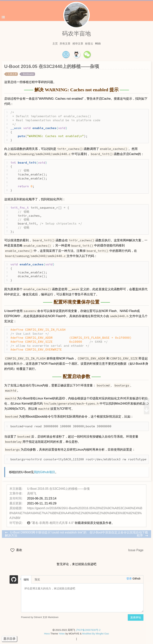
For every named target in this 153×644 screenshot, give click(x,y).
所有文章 (65, 44)
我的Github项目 (44, 472)
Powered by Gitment (31, 617)
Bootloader (28, 74)
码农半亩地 (76, 34)
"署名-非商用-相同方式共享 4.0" (52, 523)
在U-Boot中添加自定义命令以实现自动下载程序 (119, 534)
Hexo (47, 634)
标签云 (89, 44)
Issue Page (136, 550)
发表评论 (136, 617)
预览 (37, 579)
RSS (98, 44)
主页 (55, 44)
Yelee (62, 634)
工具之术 (12, 74)
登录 (129, 579)
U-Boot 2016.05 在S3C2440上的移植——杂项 (58, 489)
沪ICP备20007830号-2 (88, 630)
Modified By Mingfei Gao (96, 634)
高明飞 (32, 493)
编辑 (26, 579)
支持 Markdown (51, 617)
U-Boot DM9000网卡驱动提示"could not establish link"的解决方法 (46, 534)
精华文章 (78, 44)
